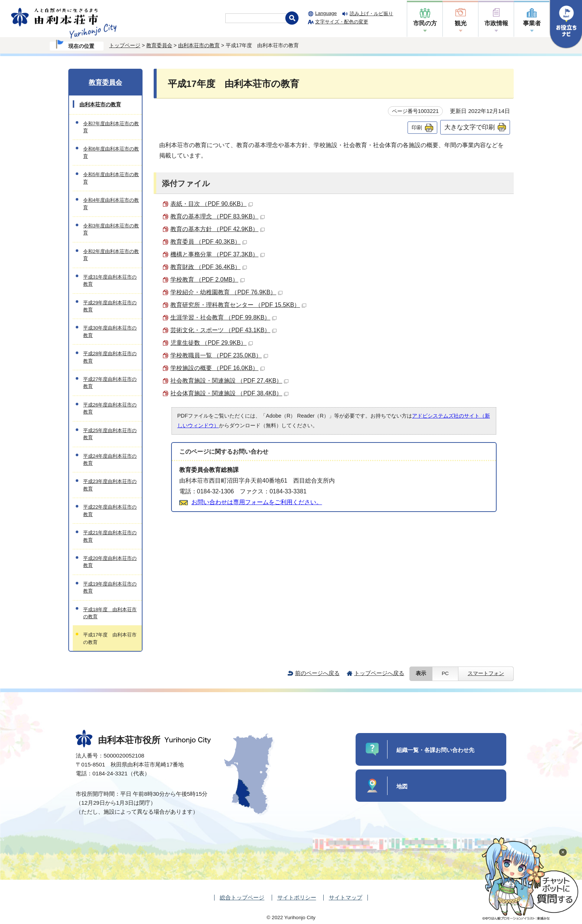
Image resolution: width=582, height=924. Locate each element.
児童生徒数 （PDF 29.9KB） (212, 343)
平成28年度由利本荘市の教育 (110, 357)
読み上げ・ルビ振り (371, 14)
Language (326, 13)
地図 (402, 786)
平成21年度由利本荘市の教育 (110, 536)
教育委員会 (159, 45)
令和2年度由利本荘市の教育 (111, 255)
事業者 (532, 23)
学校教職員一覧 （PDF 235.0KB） (219, 355)
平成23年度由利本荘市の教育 (110, 485)
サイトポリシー (297, 897)
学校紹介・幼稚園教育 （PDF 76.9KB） (226, 292)
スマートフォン (486, 673)
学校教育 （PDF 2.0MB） (207, 280)
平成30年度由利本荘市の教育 (110, 331)
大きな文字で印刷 (470, 127)
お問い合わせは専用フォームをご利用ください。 (257, 502)
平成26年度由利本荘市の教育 (110, 408)
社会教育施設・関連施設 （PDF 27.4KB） (229, 381)
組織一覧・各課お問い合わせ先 (435, 750)
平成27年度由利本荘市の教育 (110, 383)
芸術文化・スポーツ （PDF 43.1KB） (223, 330)
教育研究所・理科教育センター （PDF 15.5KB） (238, 305)
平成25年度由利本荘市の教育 (110, 434)
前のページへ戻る (317, 673)
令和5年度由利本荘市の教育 (111, 178)
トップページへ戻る (379, 673)
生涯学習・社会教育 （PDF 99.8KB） (223, 317)
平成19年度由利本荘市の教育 (110, 587)
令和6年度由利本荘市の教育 (111, 152)
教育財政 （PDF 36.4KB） (209, 267)
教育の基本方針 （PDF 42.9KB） (218, 229)
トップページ (125, 45)
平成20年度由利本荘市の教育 (110, 562)
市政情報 (496, 23)
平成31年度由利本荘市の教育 (110, 281)
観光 (461, 23)
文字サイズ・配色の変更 (342, 22)
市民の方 (425, 23)
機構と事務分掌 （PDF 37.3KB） (218, 254)
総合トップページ (242, 897)
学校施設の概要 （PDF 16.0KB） (218, 368)
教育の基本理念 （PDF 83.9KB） (218, 216)
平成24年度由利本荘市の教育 (110, 460)
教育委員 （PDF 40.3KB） (209, 242)
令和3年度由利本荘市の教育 (111, 229)
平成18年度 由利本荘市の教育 (110, 613)
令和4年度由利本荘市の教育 (111, 204)
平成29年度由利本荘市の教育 (110, 306)
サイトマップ (346, 897)
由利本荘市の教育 (199, 45)
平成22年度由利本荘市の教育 (110, 510)
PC (445, 673)
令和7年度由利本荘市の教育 (111, 127)
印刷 (417, 127)
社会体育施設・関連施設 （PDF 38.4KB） (229, 393)
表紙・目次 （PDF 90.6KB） (212, 204)
